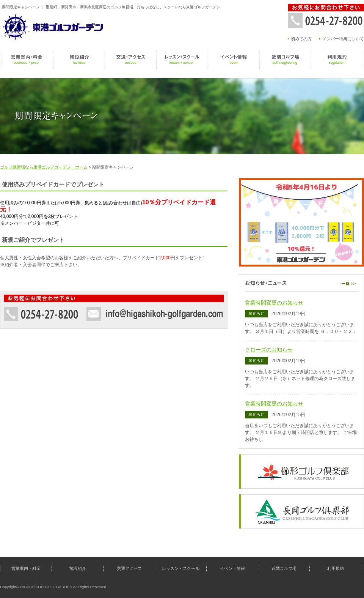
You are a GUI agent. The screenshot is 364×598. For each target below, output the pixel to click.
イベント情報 (234, 59)
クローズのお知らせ (269, 350)
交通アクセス (130, 59)
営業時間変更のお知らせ (274, 303)
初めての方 (301, 39)
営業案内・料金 (27, 59)
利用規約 (337, 59)
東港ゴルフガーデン (53, 27)
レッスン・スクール (182, 59)
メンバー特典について (343, 39)
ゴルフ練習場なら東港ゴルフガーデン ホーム (44, 167)
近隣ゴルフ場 (285, 59)
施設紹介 (79, 59)
